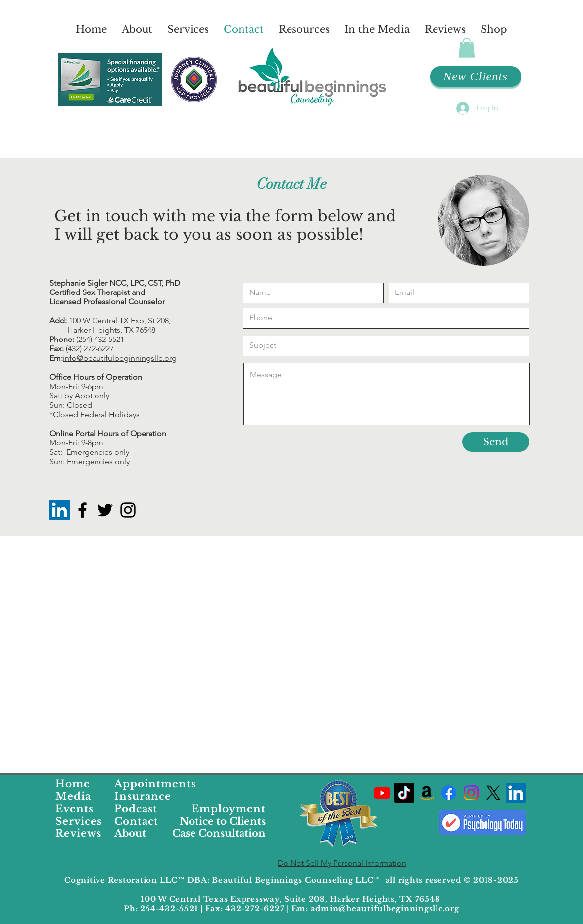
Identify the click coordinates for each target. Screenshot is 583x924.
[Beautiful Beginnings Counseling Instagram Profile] (471, 793)
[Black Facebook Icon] (82, 510)
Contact (136, 821)
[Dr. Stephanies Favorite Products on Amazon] (427, 793)
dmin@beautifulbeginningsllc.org (387, 908)
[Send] (496, 442)
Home (73, 784)
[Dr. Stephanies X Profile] (493, 793)
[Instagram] (128, 510)
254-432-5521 (169, 908)
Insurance (143, 796)
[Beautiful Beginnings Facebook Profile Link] (449, 793)
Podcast (136, 809)
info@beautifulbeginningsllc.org (120, 358)
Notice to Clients (223, 821)
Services (79, 821)
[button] (467, 48)
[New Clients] (476, 76)
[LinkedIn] (60, 510)
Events (74, 809)
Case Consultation (219, 833)
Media (73, 796)
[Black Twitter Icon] (105, 510)
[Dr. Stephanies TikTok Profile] (404, 793)
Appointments (155, 784)
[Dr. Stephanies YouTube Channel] (382, 793)
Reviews (78, 833)
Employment (229, 809)
